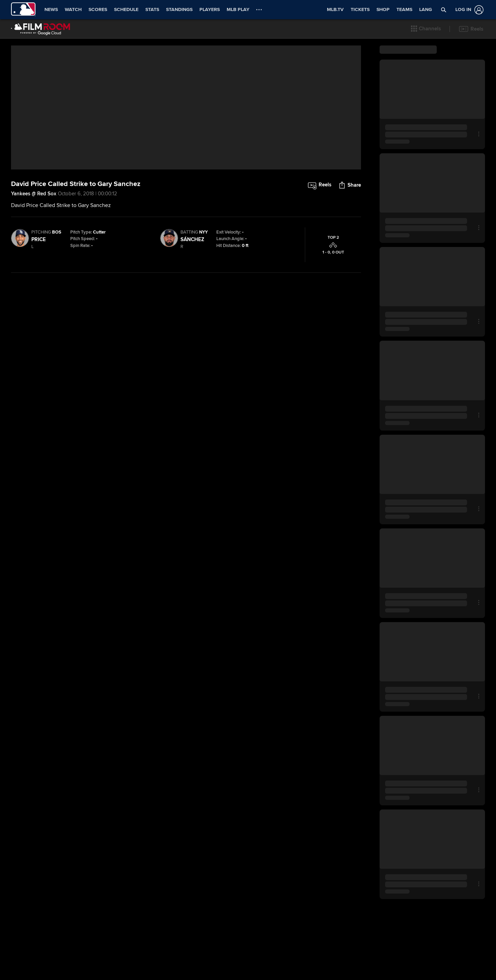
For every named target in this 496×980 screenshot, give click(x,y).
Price (39, 312)
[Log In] (468, 10)
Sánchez (192, 312)
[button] (444, 10)
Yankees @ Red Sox (34, 267)
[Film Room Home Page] (41, 29)
